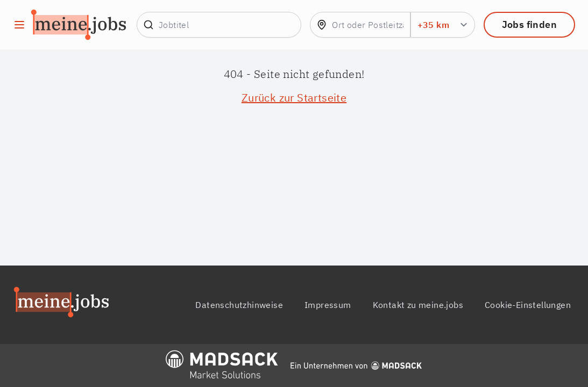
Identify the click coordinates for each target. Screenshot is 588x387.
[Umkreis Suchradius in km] (443, 25)
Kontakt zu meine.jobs (418, 305)
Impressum (328, 305)
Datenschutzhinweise (239, 305)
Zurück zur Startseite (294, 98)
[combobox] (360, 25)
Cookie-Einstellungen (528, 305)
